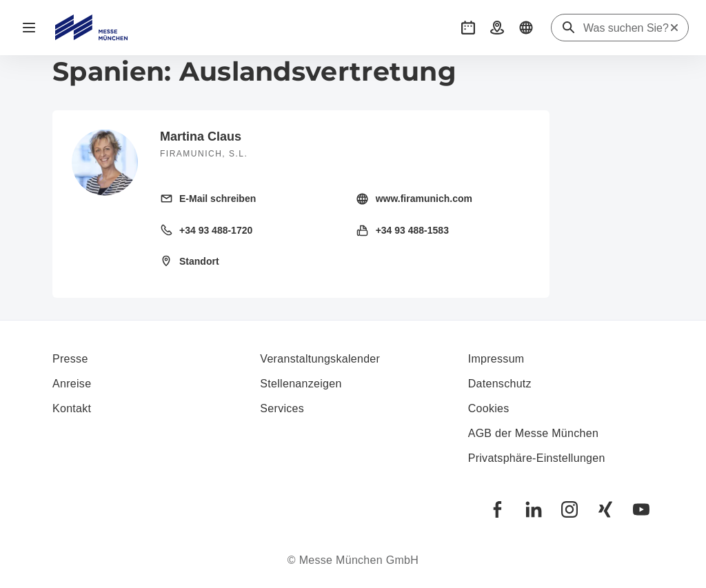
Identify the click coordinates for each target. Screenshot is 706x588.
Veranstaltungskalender (320, 359)
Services (282, 408)
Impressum (496, 359)
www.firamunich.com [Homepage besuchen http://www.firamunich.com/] (424, 199)
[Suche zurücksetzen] (674, 28)
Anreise (72, 384)
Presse (70, 359)
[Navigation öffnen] (29, 28)
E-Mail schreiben (218, 199)
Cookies (489, 408)
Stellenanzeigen (301, 384)
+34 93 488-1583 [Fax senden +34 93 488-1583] (412, 230)
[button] (468, 28)
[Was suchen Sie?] (626, 28)
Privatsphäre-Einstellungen (537, 458)
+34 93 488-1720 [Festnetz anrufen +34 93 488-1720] (216, 230)
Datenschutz (500, 384)
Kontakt (72, 408)
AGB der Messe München (534, 433)
